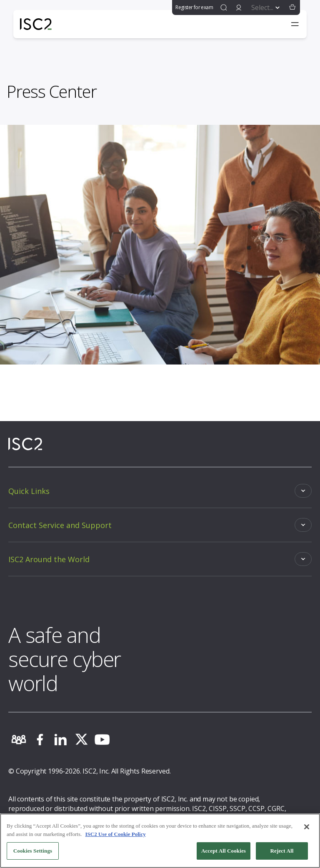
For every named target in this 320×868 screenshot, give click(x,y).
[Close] (307, 828)
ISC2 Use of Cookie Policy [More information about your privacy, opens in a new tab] (116, 835)
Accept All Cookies (224, 852)
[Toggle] (160, 491)
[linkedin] (60, 739)
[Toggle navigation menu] (295, 24)
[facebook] (40, 739)
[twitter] (81, 739)
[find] (224, 7)
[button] (292, 7)
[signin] (239, 7)
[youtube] (102, 739)
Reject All (282, 852)
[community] (19, 739)
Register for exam (194, 7)
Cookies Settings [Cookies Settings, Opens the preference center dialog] (33, 852)
